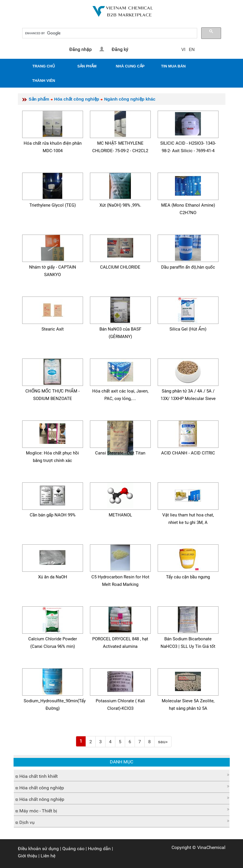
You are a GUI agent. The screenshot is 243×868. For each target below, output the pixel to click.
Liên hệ (48, 856)
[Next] (163, 742)
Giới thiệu (28, 856)
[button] (122, 775)
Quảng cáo (73, 849)
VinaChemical (211, 847)
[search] (109, 33)
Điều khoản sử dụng (38, 849)
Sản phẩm (39, 99)
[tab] (122, 775)
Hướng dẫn (99, 849)
